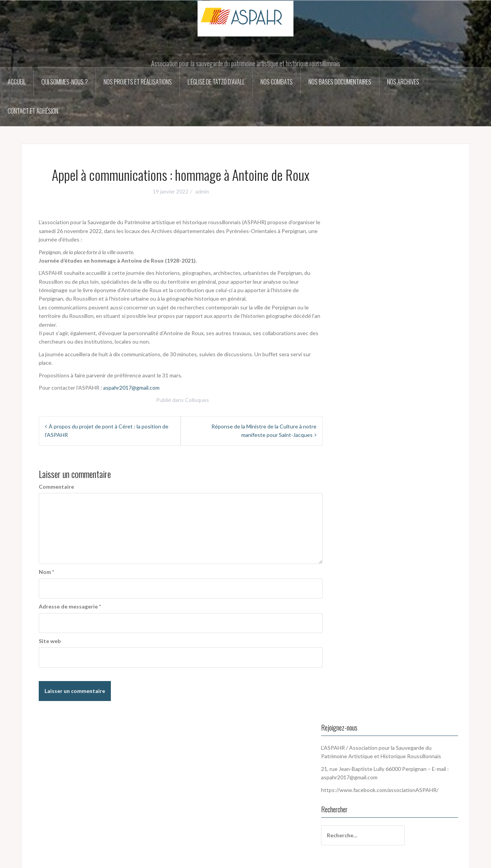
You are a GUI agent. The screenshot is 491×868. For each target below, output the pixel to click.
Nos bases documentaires (340, 82)
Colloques (197, 400)
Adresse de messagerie (70, 606)
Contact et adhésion (33, 111)
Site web (50, 641)
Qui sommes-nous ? (65, 82)
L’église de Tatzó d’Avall (216, 82)
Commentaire (56, 487)
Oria (139, 858)
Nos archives (403, 82)
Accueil (17, 82)
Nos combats (277, 82)
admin (202, 192)
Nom (46, 572)
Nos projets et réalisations (138, 82)
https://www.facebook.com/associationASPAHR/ (91, 831)
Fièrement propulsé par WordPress (69, 858)
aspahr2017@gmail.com (131, 388)
